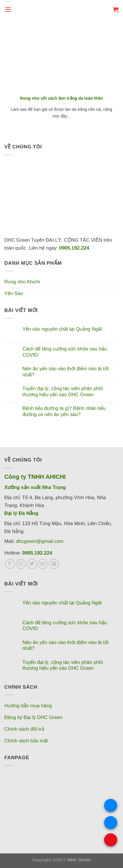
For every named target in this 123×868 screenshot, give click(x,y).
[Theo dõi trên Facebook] (10, 564)
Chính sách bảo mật (26, 741)
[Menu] (8, 9)
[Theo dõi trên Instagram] (21, 564)
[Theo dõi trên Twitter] (32, 564)
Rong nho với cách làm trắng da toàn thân (61, 98)
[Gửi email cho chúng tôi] (43, 564)
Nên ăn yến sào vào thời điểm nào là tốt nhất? (65, 372)
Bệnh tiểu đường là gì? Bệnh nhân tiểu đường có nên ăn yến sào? (64, 411)
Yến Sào (14, 293)
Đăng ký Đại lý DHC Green (33, 717)
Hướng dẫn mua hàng (28, 706)
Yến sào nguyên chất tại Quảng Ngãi (62, 329)
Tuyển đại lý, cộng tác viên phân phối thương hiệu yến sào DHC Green (63, 391)
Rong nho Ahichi (22, 282)
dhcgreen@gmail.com (40, 541)
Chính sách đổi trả (24, 729)
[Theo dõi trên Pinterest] (54, 564)
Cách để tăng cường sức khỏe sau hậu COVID (65, 352)
